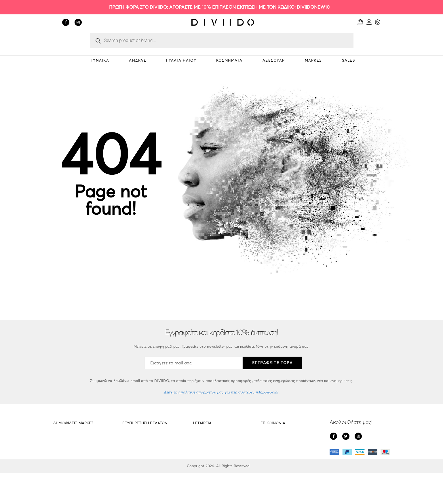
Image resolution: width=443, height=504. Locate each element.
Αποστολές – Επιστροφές (144, 439)
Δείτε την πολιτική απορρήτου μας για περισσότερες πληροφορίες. (221, 392)
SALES (349, 61)
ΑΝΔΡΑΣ (138, 61)
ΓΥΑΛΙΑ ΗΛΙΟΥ (181, 61)
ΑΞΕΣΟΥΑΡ (274, 61)
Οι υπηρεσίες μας (137, 461)
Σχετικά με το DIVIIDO (210, 439)
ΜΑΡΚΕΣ (313, 61)
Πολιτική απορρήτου (209, 450)
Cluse (58, 461)
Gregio (59, 472)
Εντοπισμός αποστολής (142, 472)
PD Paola (61, 439)
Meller (58, 450)
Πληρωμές (200, 461)
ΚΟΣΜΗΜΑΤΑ (229, 61)
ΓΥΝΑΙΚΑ (100, 61)
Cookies (129, 450)
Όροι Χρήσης (203, 472)
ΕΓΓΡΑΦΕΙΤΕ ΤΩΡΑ (272, 363)
